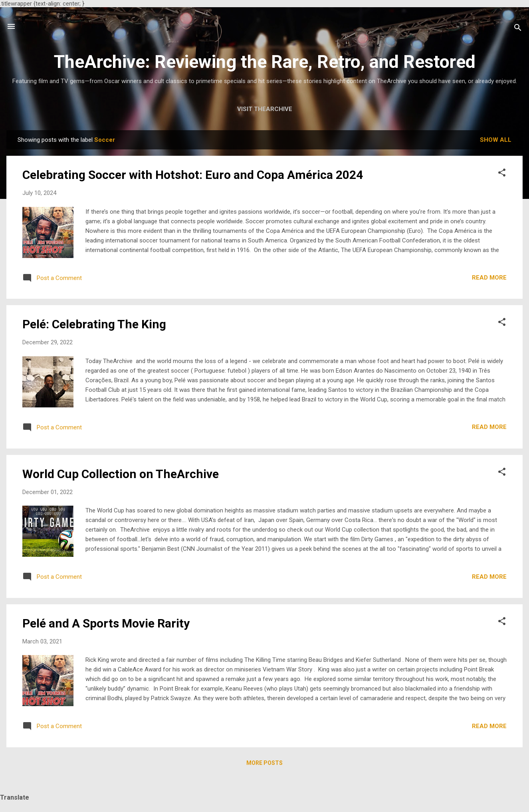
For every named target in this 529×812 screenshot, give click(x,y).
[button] (502, 174)
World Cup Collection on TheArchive (121, 474)
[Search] (518, 29)
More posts (264, 763)
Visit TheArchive (265, 109)
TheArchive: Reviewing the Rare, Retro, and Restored (265, 62)
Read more (489, 278)
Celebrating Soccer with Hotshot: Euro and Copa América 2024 (193, 175)
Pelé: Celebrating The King (94, 324)
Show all (496, 140)
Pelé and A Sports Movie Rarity (106, 623)
